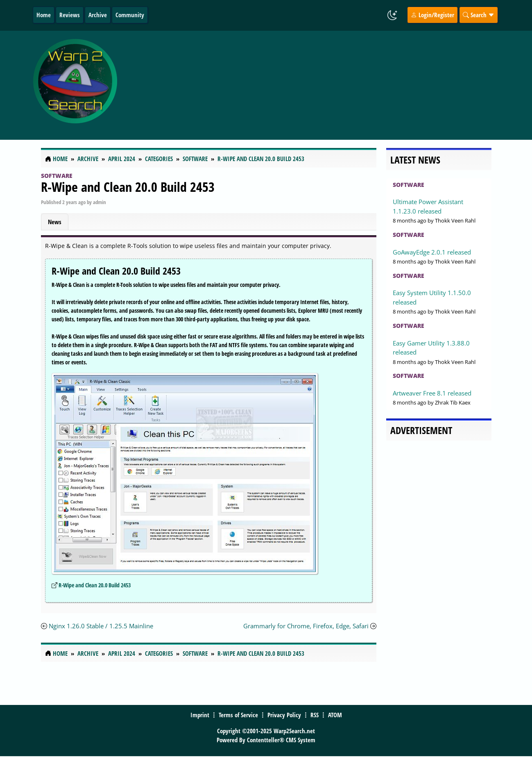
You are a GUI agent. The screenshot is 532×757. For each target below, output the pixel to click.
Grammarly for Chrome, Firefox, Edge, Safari (306, 626)
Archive (98, 15)
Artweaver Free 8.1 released (432, 393)
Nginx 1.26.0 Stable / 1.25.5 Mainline (101, 626)
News (55, 222)
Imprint (200, 715)
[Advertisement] (320, 85)
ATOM (335, 715)
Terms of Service (238, 715)
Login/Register (432, 15)
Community (130, 15)
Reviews (70, 15)
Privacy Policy (284, 715)
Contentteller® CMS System (281, 740)
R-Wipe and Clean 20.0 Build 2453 (128, 187)
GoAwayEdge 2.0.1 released (432, 252)
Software (57, 176)
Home (44, 15)
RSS (315, 715)
